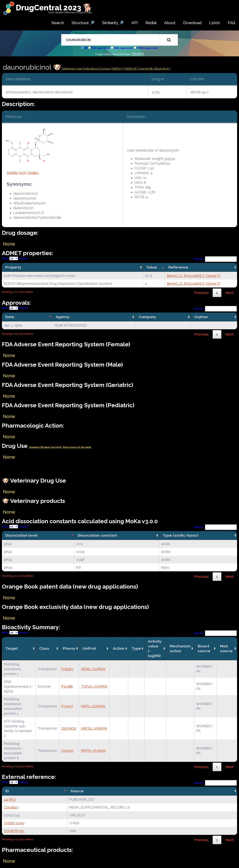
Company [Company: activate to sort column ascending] (147, 317)
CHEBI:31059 (14, 823)
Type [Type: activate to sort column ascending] (136, 648)
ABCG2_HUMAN (94, 728)
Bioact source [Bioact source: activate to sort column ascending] (204, 648)
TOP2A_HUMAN (94, 686)
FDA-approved (101, 48)
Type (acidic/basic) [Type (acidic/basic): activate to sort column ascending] (180, 535)
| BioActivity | (162, 69)
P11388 (67, 686)
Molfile (12, 173)
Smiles (33, 173)
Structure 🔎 (83, 23)
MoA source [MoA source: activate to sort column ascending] (226, 648)
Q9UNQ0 (69, 728)
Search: (215, 259)
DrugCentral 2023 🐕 (54, 8)
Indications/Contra (97, 69)
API (135, 23)
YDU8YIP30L (14, 831)
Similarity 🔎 (113, 23)
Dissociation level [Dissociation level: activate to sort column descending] (22, 535)
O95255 (67, 751)
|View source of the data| (77, 447)
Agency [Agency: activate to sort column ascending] (63, 317)
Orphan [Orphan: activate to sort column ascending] (201, 317)
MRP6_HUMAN (93, 751)
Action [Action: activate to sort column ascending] (119, 648)
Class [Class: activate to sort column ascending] (44, 648)
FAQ (231, 23)
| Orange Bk (145, 69)
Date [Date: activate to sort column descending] (10, 317)
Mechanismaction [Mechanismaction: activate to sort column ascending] (180, 648)
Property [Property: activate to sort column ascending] (13, 267)
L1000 (215, 23)
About (170, 23)
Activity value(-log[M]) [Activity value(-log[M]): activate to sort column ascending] (155, 648)
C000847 (11, 807)
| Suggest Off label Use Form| (45, 447)
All (86, 48)
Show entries (15, 258)
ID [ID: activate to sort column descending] (7, 791)
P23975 (138, 54)
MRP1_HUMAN (93, 706)
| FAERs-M (130, 69)
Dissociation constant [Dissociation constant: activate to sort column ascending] (97, 535)
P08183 (67, 669)
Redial (151, 23)
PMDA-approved (147, 48)
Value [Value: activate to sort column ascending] (152, 267)
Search (58, 23)
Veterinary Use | (73, 69)
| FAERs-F (117, 69)
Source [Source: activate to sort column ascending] (77, 791)
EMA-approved (123, 48)
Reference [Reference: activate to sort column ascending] (178, 267)
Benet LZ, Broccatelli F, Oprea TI (194, 276)
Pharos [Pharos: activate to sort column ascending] (69, 648)
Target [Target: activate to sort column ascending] (12, 648)
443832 (10, 799)
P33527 (67, 706)
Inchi (23, 173)
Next (229, 293)
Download (192, 23)
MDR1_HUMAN (93, 669)
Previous (201, 293)
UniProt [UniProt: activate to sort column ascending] (89, 648)
